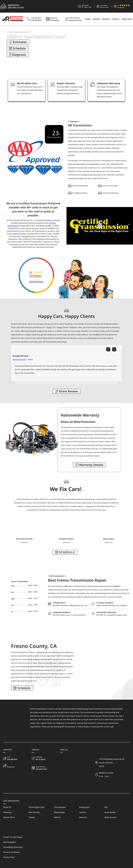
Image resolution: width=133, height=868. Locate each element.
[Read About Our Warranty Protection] (71, 614)
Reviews (106, 19)
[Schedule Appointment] (71, 604)
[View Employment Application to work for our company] (101, 6)
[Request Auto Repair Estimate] (113, 604)
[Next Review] (114, 349)
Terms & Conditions (11, 852)
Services (96, 19)
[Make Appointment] (65, 552)
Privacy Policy (9, 857)
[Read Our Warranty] (89, 465)
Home (88, 19)
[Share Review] (36, 281)
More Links (127, 19)
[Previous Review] (108, 349)
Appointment (13, 5)
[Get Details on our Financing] (113, 614)
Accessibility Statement (13, 847)
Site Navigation (10, 842)
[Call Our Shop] (16, 758)
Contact (116, 19)
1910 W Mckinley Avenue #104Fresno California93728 (112, 763)
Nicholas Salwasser (19, 359)
